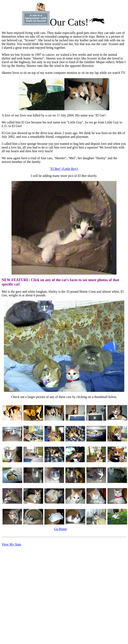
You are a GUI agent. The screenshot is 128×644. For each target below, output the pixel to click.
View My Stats (11, 544)
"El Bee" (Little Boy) (64, 169)
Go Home (61, 529)
